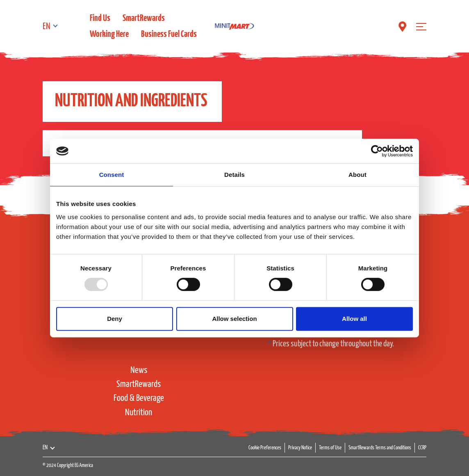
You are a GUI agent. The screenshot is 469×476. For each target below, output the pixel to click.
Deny (115, 319)
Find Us (100, 18)
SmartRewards (144, 18)
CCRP (422, 448)
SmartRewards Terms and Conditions (380, 448)
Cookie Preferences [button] (265, 448)
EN (47, 26)
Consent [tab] (112, 175)
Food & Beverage (139, 398)
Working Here (109, 34)
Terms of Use (330, 448)
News (139, 370)
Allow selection (234, 319)
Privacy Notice (300, 448)
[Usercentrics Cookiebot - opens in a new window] (377, 151)
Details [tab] (234, 175)
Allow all (354, 319)
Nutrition (139, 413)
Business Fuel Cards (169, 34)
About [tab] (357, 175)
